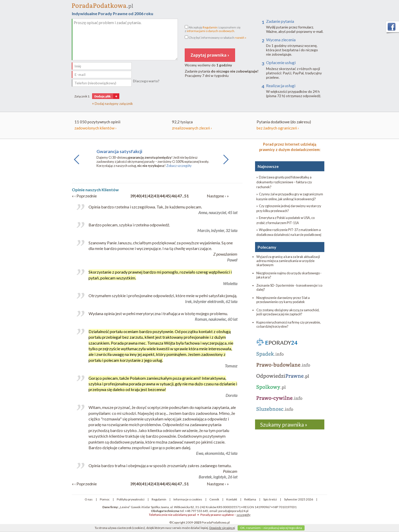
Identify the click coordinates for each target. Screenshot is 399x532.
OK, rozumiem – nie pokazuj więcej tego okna (271, 528)
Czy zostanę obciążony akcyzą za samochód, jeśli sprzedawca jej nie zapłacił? (288, 312)
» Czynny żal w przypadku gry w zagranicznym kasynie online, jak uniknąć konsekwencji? (290, 197)
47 (180, 196)
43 (156, 196)
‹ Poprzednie (86, 196)
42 (150, 196)
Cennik (214, 499)
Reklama (250, 499)
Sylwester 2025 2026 (299, 499)
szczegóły (244, 515)
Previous (77, 164)
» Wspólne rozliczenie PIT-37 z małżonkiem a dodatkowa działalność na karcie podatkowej (289, 232)
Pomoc (105, 499)
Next (225, 164)
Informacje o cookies (188, 499)
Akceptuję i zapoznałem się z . (213, 29)
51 (187, 196)
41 (144, 196)
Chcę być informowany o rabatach (216, 37)
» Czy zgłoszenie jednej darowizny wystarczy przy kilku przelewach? (289, 208)
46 (174, 196)
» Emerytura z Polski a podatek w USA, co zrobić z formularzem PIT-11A (285, 220)
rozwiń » (241, 38)
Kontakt (232, 499)
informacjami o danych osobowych (211, 31)
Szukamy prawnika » (284, 424)
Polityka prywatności (131, 499)
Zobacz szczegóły (179, 166)
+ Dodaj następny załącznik (113, 104)
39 (132, 196)
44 (162, 196)
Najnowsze (268, 166)
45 (168, 196)
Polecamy (267, 247)
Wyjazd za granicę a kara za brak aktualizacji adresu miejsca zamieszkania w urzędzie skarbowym (288, 261)
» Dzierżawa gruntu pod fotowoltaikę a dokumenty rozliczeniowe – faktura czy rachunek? (284, 182)
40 (138, 196)
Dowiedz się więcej (222, 528)
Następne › (217, 196)
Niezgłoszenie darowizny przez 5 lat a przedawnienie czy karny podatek (283, 300)
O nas (89, 499)
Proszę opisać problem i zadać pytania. (125, 39)
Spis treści (270, 499)
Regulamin (210, 27)
